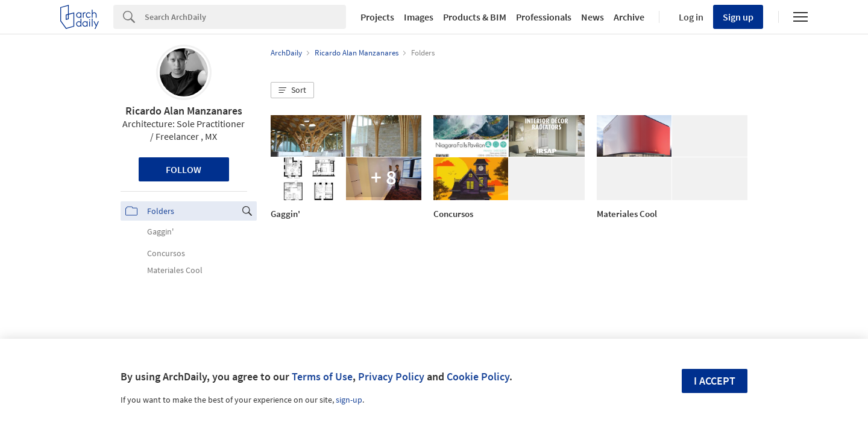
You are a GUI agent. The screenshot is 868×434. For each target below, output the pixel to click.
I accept (715, 381)
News (593, 17)
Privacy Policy (391, 376)
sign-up (349, 400)
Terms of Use (322, 376)
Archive (629, 17)
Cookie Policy (478, 376)
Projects (377, 17)
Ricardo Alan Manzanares (184, 111)
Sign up (738, 17)
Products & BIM (475, 17)
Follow (184, 169)
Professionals (544, 17)
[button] (292, 90)
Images (419, 17)
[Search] (245, 17)
